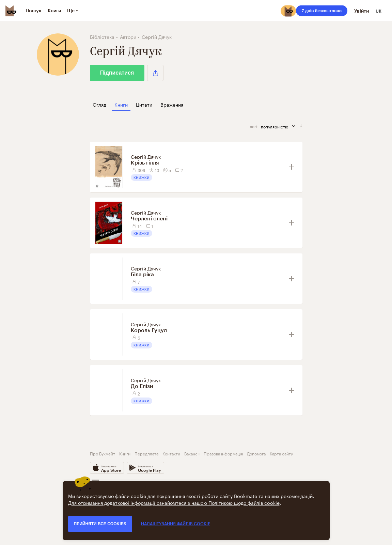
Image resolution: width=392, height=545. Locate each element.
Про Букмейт (103, 453)
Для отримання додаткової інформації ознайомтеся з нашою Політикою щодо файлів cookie (174, 502)
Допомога (256, 453)
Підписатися (117, 73)
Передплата (146, 453)
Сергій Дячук (146, 156)
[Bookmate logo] (11, 11)
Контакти (171, 453)
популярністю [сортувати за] (280, 126)
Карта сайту (281, 453)
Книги (125, 453)
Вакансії (192, 453)
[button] (155, 73)
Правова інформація (223, 453)
